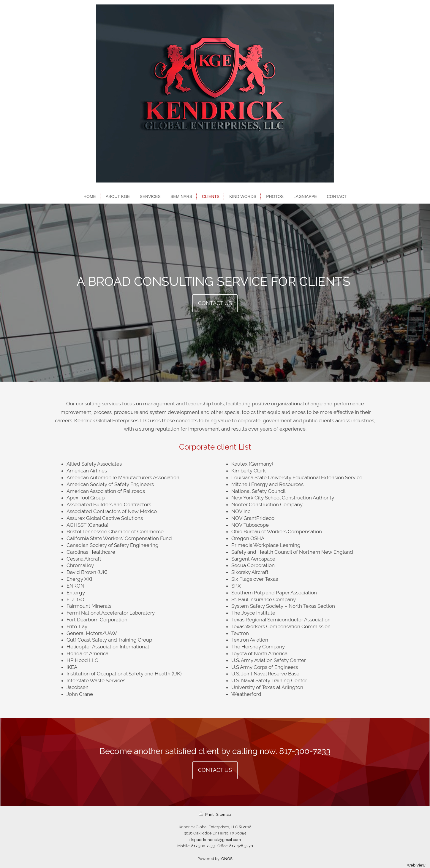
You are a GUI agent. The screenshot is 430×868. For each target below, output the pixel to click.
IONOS (226, 859)
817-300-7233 (305, 751)
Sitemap (224, 814)
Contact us (215, 303)
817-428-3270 (241, 846)
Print (207, 814)
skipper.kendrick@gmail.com (215, 840)
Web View (416, 865)
